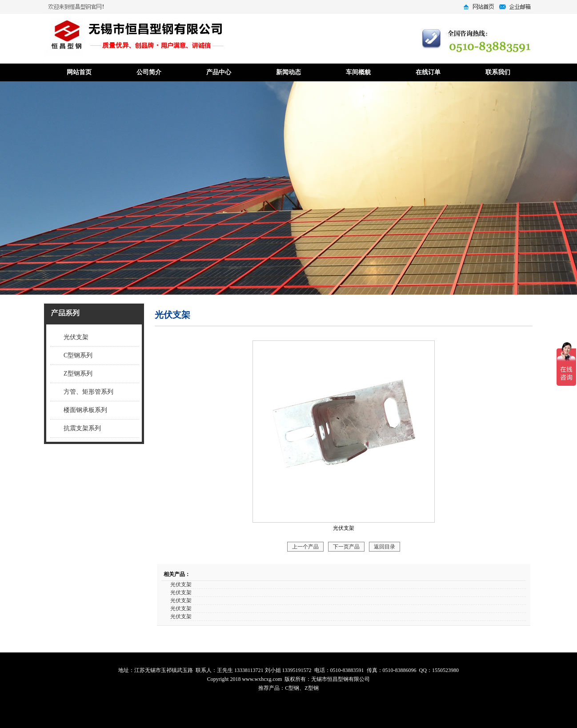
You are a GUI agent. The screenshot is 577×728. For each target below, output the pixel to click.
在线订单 (428, 72)
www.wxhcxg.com (262, 679)
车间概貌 (358, 72)
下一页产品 (346, 547)
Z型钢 (311, 688)
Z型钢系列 (78, 374)
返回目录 (385, 547)
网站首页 (79, 72)
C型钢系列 (78, 355)
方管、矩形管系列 (88, 392)
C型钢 (292, 688)
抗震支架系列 (82, 428)
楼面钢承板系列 (85, 410)
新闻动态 (288, 72)
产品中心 (219, 72)
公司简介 (149, 72)
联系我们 (498, 72)
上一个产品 (305, 547)
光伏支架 (76, 337)
